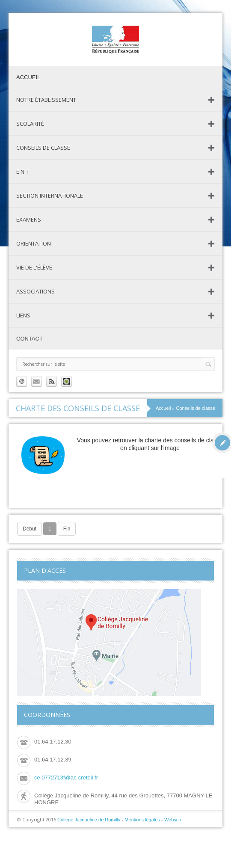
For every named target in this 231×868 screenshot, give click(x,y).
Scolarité (30, 124)
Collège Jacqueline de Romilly (89, 820)
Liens (23, 315)
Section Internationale (50, 196)
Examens (29, 219)
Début (30, 529)
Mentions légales (142, 820)
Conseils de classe (43, 148)
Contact (30, 339)
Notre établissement (46, 100)
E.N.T (22, 172)
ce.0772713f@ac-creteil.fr (66, 778)
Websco (173, 820)
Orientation (34, 243)
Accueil (28, 77)
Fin (67, 529)
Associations (36, 291)
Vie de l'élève (34, 267)
